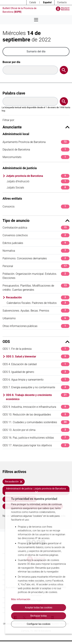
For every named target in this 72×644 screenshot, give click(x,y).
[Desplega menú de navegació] (36, 20)
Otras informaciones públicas (36, 326)
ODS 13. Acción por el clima (36, 430)
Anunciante (36, 127)
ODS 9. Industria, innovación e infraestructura (36, 407)
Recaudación (38, 297)
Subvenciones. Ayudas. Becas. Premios (36, 311)
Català (33, 2)
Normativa (36, 251)
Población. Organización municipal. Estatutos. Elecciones (36, 276)
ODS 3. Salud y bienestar (38, 356)
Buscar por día (11, 62)
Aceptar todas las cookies (39, 608)
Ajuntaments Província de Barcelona (36, 142)
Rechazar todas (39, 616)
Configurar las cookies (39, 624)
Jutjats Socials (38, 188)
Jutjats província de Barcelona (38, 176)
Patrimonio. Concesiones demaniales (36, 258)
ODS (36, 342)
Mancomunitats (36, 157)
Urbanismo (36, 318)
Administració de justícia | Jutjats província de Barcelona (36, 490)
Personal (36, 266)
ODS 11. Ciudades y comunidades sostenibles (36, 422)
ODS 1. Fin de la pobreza (36, 349)
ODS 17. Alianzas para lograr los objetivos (36, 445)
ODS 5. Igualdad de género (36, 372)
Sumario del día (36, 51)
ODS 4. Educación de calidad (36, 364)
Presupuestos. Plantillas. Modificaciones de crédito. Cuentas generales (36, 288)
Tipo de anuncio (36, 221)
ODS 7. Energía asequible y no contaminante (36, 387)
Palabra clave (14, 93)
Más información (21, 599)
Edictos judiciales (36, 243)
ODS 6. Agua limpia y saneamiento (36, 380)
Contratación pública (36, 228)
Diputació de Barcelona (36, 150)
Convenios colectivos (36, 235)
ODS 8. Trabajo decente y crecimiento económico (38, 397)
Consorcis (36, 207)
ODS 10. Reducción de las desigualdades (36, 415)
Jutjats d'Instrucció (38, 181)
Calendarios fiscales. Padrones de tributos (38, 303)
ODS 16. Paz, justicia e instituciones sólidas (36, 438)
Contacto (62, 2)
